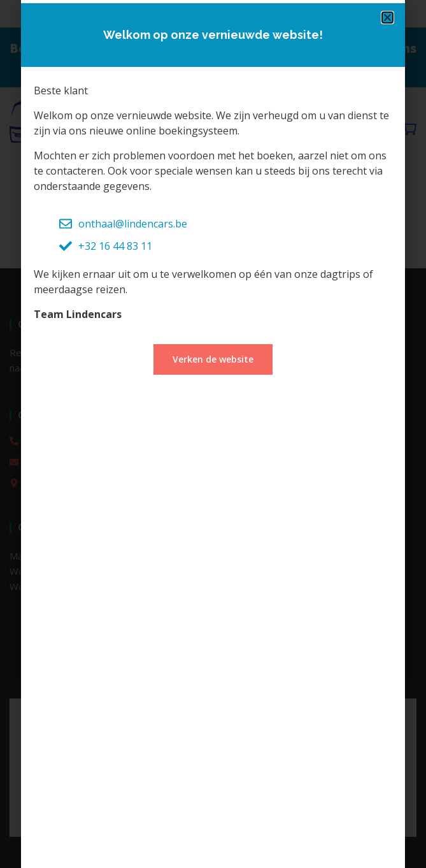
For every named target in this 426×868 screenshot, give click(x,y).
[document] (213, 434)
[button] (387, 18)
